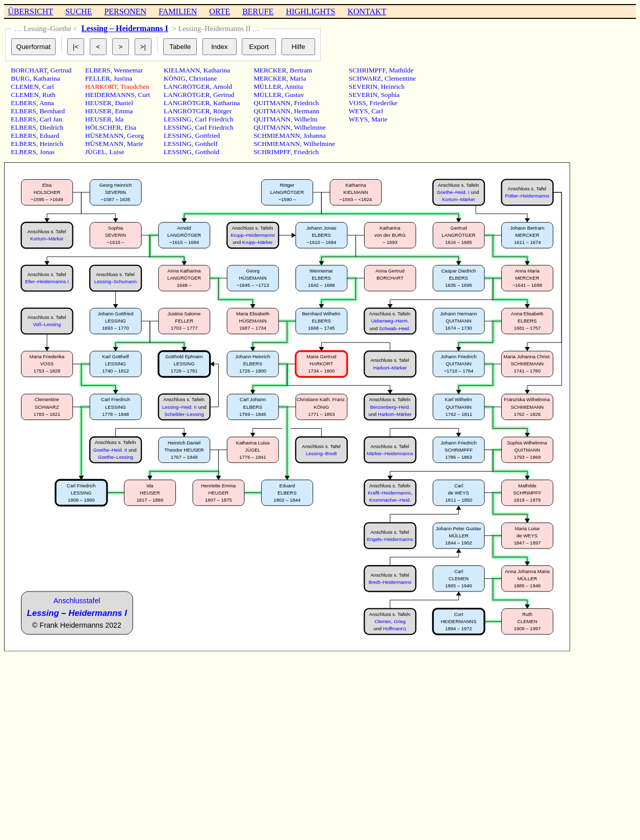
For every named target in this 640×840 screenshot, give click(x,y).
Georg (135, 135)
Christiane (203, 78)
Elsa (130, 127)
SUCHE (79, 11)
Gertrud (61, 70)
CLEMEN (25, 87)
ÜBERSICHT (30, 11)
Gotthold (207, 152)
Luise (117, 152)
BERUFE (258, 11)
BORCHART (29, 70)
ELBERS (23, 103)
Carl (48, 87)
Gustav (295, 95)
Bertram (301, 70)
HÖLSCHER (103, 127)
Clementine (400, 78)
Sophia (390, 95)
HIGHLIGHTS (311, 11)
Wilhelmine (310, 127)
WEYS (359, 111)
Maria (298, 78)
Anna (47, 103)
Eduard (50, 135)
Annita (294, 87)
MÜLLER (267, 87)
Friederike (383, 103)
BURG (20, 78)
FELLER (98, 78)
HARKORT (101, 87)
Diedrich (52, 127)
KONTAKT (367, 11)
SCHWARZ (365, 78)
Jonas (47, 152)
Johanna (315, 135)
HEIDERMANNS (110, 95)
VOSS (357, 103)
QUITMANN (272, 103)
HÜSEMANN (105, 135)
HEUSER (98, 103)
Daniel (124, 103)
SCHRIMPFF (272, 152)
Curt (144, 95)
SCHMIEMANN (277, 135)
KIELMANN (182, 70)
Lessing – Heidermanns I (124, 28)
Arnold (222, 87)
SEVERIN (363, 87)
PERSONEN (125, 11)
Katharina (47, 78)
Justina (123, 78)
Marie (135, 144)
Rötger (222, 111)
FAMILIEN (178, 11)
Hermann (306, 111)
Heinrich (52, 144)
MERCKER (270, 70)
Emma (124, 111)
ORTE (220, 11)
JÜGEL (96, 152)
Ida (119, 119)
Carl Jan (51, 119)
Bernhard (53, 111)
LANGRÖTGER (187, 87)
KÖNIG (175, 78)
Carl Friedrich (214, 119)
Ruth (49, 95)
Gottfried (207, 135)
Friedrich (306, 103)
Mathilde (401, 70)
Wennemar (128, 70)
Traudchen (135, 87)
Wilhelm (305, 119)
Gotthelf (206, 144)
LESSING (178, 119)
